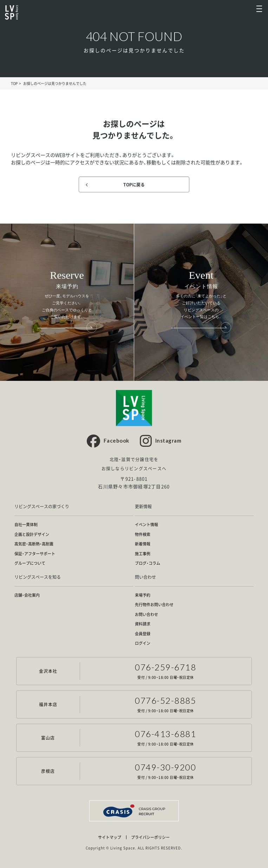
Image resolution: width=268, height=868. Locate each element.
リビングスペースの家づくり (42, 507)
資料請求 (143, 624)
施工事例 (143, 554)
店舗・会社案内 (27, 595)
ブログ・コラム (148, 563)
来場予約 (143, 595)
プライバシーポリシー (150, 837)
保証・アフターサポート (35, 554)
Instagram (168, 440)
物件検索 (143, 535)
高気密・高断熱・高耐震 (34, 544)
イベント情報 (146, 525)
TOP (14, 83)
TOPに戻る (134, 185)
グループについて (30, 563)
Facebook (116, 440)
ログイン (143, 643)
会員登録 (143, 634)
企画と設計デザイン (32, 535)
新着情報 (143, 544)
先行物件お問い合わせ (154, 605)
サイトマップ (110, 837)
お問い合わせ (146, 615)
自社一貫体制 (26, 525)
